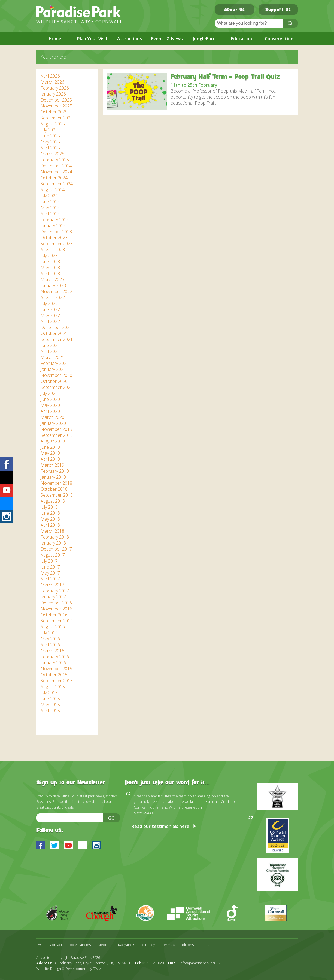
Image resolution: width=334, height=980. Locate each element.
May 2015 (50, 705)
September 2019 (57, 435)
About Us (235, 10)
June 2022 (50, 309)
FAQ (40, 945)
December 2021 (56, 327)
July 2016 (49, 633)
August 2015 (53, 687)
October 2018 (54, 489)
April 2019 (50, 459)
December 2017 (56, 549)
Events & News (167, 39)
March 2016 (52, 651)
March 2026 (52, 82)
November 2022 (56, 291)
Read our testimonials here (160, 826)
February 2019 (55, 471)
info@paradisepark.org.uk (200, 963)
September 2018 (57, 495)
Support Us (278, 10)
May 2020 (50, 405)
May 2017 (50, 573)
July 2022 (49, 303)
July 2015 (49, 693)
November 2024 (56, 172)
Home (55, 39)
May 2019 (50, 453)
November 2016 (56, 609)
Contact (56, 945)
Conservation (279, 39)
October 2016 (54, 615)
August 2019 (53, 441)
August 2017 (53, 555)
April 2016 (50, 645)
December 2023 (56, 232)
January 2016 (53, 663)
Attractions (130, 39)
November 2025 (56, 106)
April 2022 (50, 321)
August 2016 (53, 627)
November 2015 (56, 669)
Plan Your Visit (92, 39)
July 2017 (49, 561)
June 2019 (50, 447)
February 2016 (55, 657)
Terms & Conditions (178, 945)
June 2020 (50, 399)
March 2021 (52, 357)
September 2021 (57, 339)
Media (103, 945)
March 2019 (52, 465)
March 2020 (52, 417)
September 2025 (57, 118)
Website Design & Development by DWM (69, 969)
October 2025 (54, 112)
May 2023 (50, 268)
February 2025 (55, 160)
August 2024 (53, 190)
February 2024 (55, 220)
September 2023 (57, 244)
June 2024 (50, 202)
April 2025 (50, 148)
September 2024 (57, 184)
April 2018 (50, 525)
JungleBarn (204, 39)
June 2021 (50, 345)
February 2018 (55, 537)
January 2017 (53, 597)
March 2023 (52, 279)
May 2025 (50, 142)
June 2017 (50, 567)
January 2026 (53, 94)
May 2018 (50, 519)
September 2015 (57, 681)
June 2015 (50, 699)
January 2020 (53, 423)
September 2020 (57, 387)
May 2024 (50, 208)
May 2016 (50, 639)
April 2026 (50, 76)
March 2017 (52, 585)
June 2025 (50, 136)
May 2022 (50, 315)
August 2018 (53, 501)
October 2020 (54, 381)
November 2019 (56, 429)
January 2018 (53, 543)
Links (205, 945)
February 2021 (55, 363)
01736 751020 (153, 963)
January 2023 (53, 285)
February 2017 (55, 591)
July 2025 (49, 130)
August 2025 (53, 124)
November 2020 (56, 375)
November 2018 (56, 483)
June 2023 (50, 262)
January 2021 (53, 369)
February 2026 (55, 88)
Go (112, 818)
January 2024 (53, 226)
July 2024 (49, 196)
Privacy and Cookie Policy (135, 945)
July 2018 (49, 507)
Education (242, 39)
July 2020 (49, 393)
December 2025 (56, 100)
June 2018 (50, 513)
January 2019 (53, 477)
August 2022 (53, 297)
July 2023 (49, 256)
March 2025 (52, 154)
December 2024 (56, 166)
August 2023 (53, 250)
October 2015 (54, 675)
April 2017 (50, 579)
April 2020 (50, 411)
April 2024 (50, 214)
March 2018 (52, 531)
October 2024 (54, 178)
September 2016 (57, 621)
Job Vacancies (80, 945)
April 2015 (50, 711)
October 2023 (54, 238)
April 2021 (50, 351)
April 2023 (50, 274)
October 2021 (54, 333)
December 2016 (56, 603)
